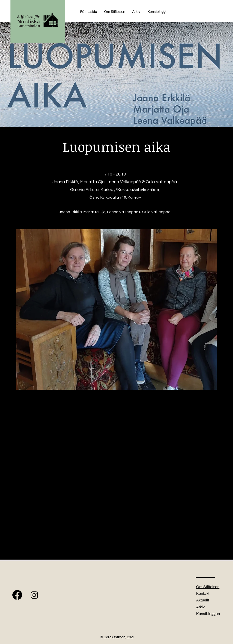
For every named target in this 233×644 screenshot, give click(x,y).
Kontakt (203, 593)
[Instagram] (34, 595)
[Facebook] (17, 595)
